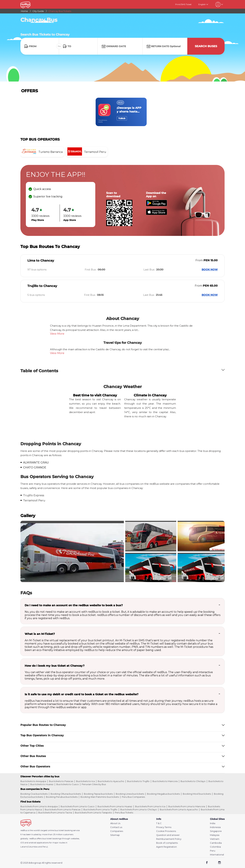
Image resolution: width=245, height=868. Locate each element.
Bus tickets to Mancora (165, 781)
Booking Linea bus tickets (130, 794)
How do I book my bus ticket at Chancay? (55, 666)
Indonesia (215, 827)
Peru (213, 851)
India (213, 823)
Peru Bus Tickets (124, 813)
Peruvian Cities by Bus (94, 784)
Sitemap (115, 835)
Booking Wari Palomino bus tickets (100, 797)
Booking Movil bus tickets (197, 794)
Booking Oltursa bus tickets (66, 794)
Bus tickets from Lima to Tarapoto (93, 813)
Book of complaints (167, 843)
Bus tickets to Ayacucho (111, 781)
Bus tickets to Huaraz (42, 784)
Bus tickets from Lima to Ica (150, 806)
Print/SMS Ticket (183, 4)
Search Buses (206, 46)
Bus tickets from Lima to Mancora (187, 806)
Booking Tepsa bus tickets (98, 794)
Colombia (215, 847)
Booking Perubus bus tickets (62, 797)
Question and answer (168, 835)
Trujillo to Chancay (42, 286)
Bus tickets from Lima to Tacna (55, 813)
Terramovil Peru (34, 500)
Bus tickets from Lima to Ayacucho (179, 809)
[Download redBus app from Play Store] (157, 205)
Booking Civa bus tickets (34, 794)
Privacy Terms (164, 827)
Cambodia (216, 843)
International (217, 855)
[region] (122, 112)
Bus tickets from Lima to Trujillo (100, 809)
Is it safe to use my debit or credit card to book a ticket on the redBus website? (81, 694)
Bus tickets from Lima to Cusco (78, 806)
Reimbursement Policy (169, 839)
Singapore (216, 831)
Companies (117, 831)
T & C (159, 823)
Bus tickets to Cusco (68, 784)
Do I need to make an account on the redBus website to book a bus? (74, 605)
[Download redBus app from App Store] (157, 214)
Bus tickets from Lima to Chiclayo (139, 809)
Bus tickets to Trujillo (138, 781)
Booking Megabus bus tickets (163, 794)
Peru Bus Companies (133, 797)
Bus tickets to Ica (85, 781)
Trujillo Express (34, 495)
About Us (115, 823)
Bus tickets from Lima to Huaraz (115, 806)
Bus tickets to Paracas (61, 781)
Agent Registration (166, 847)
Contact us (116, 827)
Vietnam (215, 839)
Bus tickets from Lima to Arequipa (39, 806)
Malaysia (215, 835)
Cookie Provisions (166, 831)
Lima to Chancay (41, 261)
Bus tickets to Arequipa (33, 781)
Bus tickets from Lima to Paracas (63, 809)
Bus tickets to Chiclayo (193, 781)
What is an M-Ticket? (40, 634)
